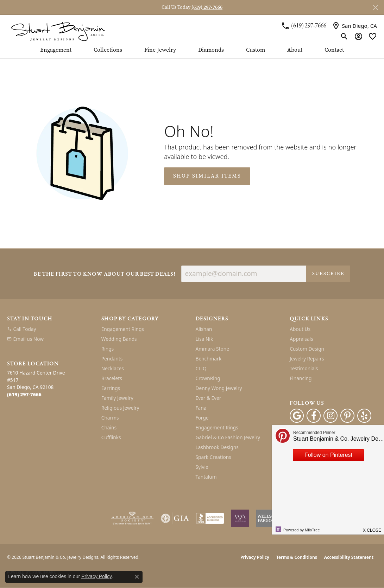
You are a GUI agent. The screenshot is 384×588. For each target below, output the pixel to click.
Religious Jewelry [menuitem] (120, 408)
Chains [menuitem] (109, 427)
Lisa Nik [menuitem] (204, 339)
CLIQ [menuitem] (201, 368)
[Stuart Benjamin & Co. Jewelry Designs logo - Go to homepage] (58, 31)
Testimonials (304, 368)
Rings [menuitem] (108, 349)
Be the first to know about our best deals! (105, 274)
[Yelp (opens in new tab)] (364, 416)
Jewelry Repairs (307, 359)
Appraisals (301, 339)
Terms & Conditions (297, 557)
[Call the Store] (24, 394)
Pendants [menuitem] (112, 359)
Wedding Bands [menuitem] (119, 339)
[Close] (375, 8)
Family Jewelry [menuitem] (117, 398)
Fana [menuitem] (201, 408)
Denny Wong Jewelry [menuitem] (219, 388)
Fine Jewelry (160, 50)
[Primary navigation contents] (192, 53)
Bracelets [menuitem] (112, 378)
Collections (108, 50)
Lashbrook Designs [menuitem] (217, 447)
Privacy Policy (255, 557)
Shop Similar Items (207, 176)
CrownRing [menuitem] (208, 378)
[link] (304, 26)
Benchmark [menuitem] (209, 359)
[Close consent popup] (137, 577)
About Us (300, 329)
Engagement (56, 50)
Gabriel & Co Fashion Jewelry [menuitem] (228, 437)
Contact (334, 50)
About (295, 50)
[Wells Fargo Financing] (265, 518)
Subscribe (328, 273)
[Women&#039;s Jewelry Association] (240, 518)
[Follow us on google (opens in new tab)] (297, 416)
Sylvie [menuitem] (202, 467)
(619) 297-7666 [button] (207, 7)
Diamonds (211, 50)
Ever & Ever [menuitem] (209, 398)
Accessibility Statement (349, 557)
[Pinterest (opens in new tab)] (347, 416)
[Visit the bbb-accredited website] (210, 518)
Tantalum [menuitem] (206, 477)
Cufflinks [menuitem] (111, 437)
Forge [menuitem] (202, 418)
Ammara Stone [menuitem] (212, 349)
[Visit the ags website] (132, 518)
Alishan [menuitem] (204, 329)
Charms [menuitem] (110, 418)
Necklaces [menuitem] (113, 368)
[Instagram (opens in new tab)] (331, 416)
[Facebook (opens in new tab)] (314, 416)
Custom (256, 50)
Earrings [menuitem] (111, 388)
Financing (301, 378)
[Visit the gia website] (175, 518)
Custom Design (307, 349)
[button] (344, 36)
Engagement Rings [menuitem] (123, 329)
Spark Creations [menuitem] (213, 457)
